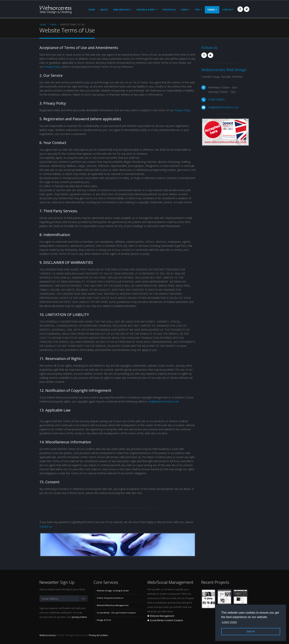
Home (92, 10)
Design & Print (146, 10)
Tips (197, 10)
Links (184, 10)
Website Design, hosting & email (113, 591)
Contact (228, 10)
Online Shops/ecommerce (110, 598)
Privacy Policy (52, 67)
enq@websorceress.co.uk (163, 401)
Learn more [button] (229, 622)
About (104, 10)
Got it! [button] (251, 631)
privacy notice (79, 617)
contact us (46, 526)
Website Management (161, 616)
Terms (211, 10)
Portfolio (169, 10)
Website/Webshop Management (113, 605)
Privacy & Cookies (98, 635)
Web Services (121, 10)
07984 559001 (216, 100)
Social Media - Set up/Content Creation (116, 613)
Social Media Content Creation (165, 620)
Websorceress (48, 635)
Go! (83, 598)
